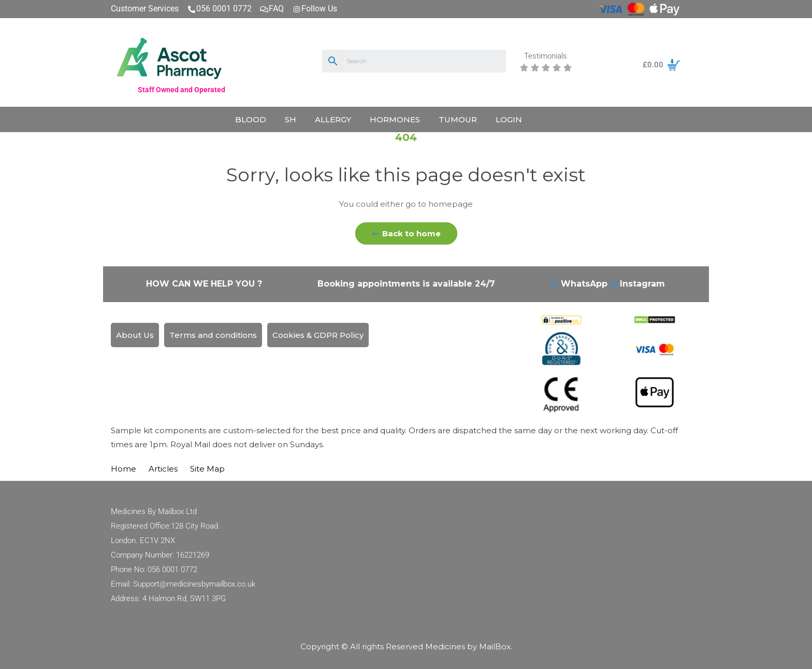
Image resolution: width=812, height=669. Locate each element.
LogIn (509, 119)
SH (291, 119)
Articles (163, 469)
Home (124, 469)
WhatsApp (581, 284)
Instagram (637, 284)
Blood (251, 119)
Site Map (207, 469)
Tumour (458, 119)
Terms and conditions (213, 335)
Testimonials (546, 56)
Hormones (395, 119)
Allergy (333, 119)
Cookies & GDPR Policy (318, 335)
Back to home (406, 233)
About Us (135, 335)
